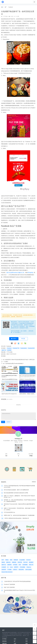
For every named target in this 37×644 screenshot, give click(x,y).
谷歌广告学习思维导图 (9, 587)
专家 (26, 641)
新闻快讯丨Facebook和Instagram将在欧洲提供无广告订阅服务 (27, 379)
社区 (26, 639)
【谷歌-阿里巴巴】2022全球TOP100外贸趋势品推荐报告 (17, 581)
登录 (3, 422)
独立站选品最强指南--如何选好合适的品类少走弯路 (16, 493)
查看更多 (34, 482)
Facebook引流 (31, 348)
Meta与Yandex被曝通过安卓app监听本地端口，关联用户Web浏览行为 (10, 379)
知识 (2, 7)
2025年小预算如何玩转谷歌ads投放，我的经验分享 (17, 518)
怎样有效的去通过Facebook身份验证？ (15, 363)
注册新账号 (8, 422)
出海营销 (9, 350)
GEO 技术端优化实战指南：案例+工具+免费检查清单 (16, 490)
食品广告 (4, 350)
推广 (6, 7)
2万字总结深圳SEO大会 (9, 512)
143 (6, 456)
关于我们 (4, 639)
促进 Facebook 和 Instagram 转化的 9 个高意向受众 (10, 394)
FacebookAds (24, 348)
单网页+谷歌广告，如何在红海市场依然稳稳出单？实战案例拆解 (19, 515)
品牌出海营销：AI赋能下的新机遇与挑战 (27, 394)
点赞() (14, 339)
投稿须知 (4, 641)
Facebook (11, 7)
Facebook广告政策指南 (9, 584)
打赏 (23, 339)
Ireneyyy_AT (18, 439)
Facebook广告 (16, 348)
